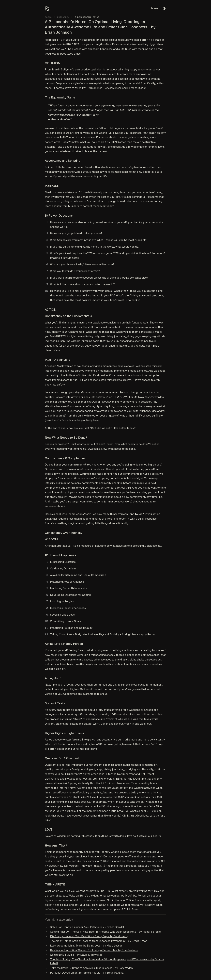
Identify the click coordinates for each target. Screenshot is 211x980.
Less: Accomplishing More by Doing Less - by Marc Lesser (86, 946)
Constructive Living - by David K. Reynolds (76, 955)
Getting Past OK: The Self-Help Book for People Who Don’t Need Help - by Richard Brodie (105, 932)
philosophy (63, 17)
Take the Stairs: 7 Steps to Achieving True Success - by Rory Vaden (91, 968)
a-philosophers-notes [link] (87, 17)
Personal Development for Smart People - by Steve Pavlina (87, 973)
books (155, 8)
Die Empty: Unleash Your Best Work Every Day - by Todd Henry (89, 936)
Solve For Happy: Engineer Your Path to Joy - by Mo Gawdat (87, 927)
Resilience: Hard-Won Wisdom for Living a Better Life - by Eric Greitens (94, 950)
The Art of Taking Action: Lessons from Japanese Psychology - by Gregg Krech (99, 941)
